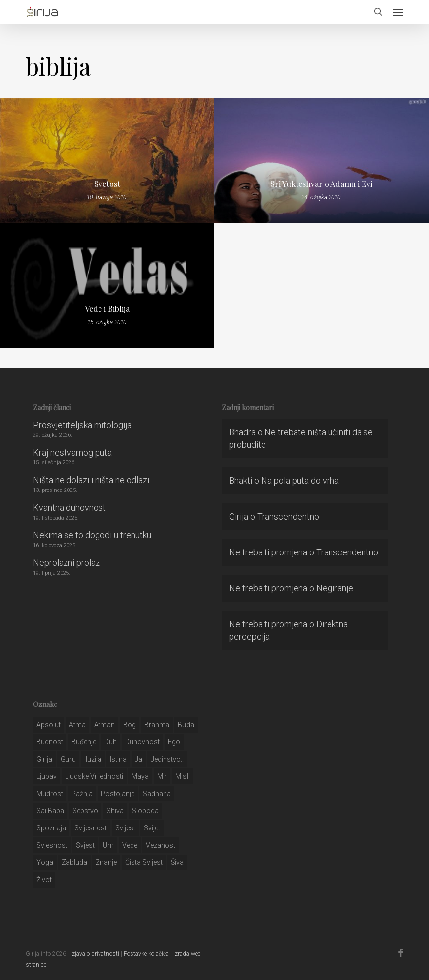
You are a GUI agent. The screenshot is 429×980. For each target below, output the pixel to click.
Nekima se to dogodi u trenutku (92, 535)
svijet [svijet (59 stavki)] (152, 828)
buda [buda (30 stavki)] (186, 725)
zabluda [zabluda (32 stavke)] (74, 862)
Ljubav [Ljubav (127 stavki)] (47, 776)
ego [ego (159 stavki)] (174, 742)
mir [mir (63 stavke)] (162, 776)
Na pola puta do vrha (300, 480)
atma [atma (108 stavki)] (77, 725)
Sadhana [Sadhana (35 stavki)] (157, 794)
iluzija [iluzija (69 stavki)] (93, 759)
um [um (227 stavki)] (108, 845)
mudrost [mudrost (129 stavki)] (50, 794)
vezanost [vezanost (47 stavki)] (161, 845)
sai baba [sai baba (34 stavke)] (50, 811)
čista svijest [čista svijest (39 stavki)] (144, 862)
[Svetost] (107, 161)
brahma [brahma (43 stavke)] (157, 725)
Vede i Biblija (107, 309)
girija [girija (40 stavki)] (44, 759)
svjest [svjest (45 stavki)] (85, 845)
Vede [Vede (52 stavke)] (130, 845)
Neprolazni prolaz (66, 563)
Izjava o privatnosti (95, 954)
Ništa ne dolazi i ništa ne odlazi (91, 480)
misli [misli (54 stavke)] (182, 776)
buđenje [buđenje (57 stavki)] (84, 742)
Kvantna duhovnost (69, 507)
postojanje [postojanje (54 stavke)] (118, 794)
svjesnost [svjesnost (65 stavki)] (52, 845)
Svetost (107, 184)
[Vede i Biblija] (107, 286)
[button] (398, 12)
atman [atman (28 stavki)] (104, 725)
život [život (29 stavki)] (44, 880)
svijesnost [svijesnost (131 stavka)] (91, 828)
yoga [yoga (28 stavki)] (45, 862)
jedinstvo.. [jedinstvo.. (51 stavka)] (167, 759)
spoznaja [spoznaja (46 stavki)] (51, 828)
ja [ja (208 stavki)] (139, 759)
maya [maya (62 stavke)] (140, 776)
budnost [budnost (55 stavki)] (50, 742)
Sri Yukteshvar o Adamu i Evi (321, 184)
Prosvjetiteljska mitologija (82, 425)
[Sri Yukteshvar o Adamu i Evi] (321, 161)
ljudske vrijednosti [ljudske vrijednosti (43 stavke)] (94, 776)
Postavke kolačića (146, 954)
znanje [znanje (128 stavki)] (106, 862)
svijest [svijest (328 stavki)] (125, 828)
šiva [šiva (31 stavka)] (177, 862)
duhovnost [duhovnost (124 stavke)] (142, 742)
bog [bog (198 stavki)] (130, 725)
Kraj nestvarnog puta (72, 452)
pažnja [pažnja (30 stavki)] (82, 794)
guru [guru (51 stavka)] (68, 759)
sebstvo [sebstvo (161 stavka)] (85, 811)
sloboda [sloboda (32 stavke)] (145, 811)
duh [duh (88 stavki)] (111, 742)
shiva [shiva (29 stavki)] (115, 811)
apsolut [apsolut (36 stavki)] (49, 725)
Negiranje (335, 588)
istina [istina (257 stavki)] (118, 759)
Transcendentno (288, 516)
